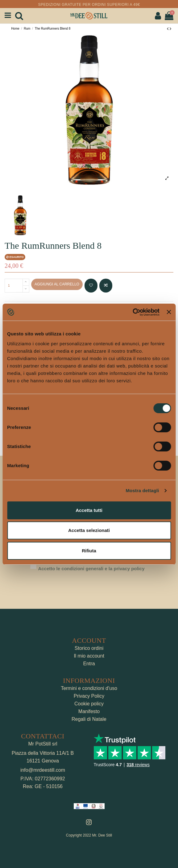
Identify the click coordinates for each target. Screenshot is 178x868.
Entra (89, 664)
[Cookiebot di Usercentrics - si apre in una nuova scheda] (132, 312)
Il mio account (89, 656)
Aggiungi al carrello (57, 284)
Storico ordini (89, 648)
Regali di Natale (89, 719)
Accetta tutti (89, 510)
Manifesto (89, 711)
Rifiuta (89, 551)
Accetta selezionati (89, 530)
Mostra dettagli (142, 490)
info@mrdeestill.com (43, 770)
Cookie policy (89, 704)
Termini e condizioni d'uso (89, 688)
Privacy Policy (89, 696)
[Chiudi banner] (169, 312)
